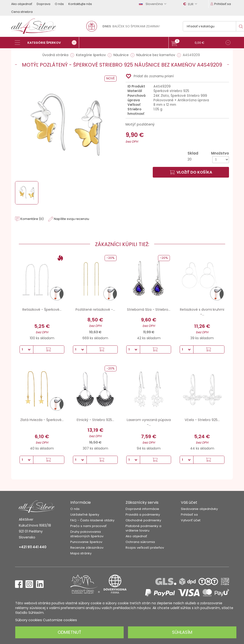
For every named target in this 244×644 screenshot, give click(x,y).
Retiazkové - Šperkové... (42, 310)
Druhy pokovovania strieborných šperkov (87, 534)
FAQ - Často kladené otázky (92, 520)
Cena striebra (22, 12)
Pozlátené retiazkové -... (95, 310)
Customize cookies (60, 620)
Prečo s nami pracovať (88, 526)
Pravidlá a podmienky (143, 515)
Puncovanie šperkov (86, 542)
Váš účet (189, 502)
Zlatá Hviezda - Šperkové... (42, 420)
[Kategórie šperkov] (47, 43)
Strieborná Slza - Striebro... (149, 310)
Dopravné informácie (142, 509)
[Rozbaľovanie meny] (191, 4)
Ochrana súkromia (140, 542)
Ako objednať (22, 4)
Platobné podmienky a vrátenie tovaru (143, 528)
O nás (59, 4)
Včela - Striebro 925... (202, 420)
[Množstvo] (221, 160)
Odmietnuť (69, 632)
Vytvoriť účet (191, 520)
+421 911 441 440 (33, 547)
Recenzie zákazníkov (87, 548)
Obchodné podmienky (143, 520)
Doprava (43, 4)
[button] (201, 43)
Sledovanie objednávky (199, 509)
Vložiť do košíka (191, 172)
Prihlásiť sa (189, 515)
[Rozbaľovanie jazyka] (153, 4)
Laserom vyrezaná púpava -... (149, 422)
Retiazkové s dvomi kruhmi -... (202, 312)
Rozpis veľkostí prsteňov (145, 548)
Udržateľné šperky (85, 515)
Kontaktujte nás (80, 4)
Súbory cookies (29, 620)
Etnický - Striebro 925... (95, 420)
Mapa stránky (81, 553)
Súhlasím (182, 632)
